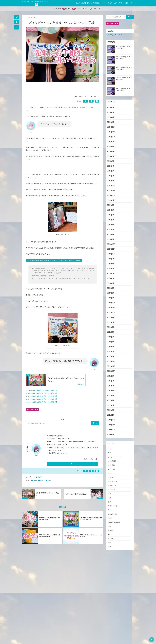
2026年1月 (111, 122)
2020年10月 (111, 430)
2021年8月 (111, 381)
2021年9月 (111, 376)
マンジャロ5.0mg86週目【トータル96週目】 (42, 393)
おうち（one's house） (115, 457)
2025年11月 (111, 132)
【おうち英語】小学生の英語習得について (91, 3)
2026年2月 (111, 117)
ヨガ (110, 494)
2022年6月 (111, 332)
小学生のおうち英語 (114, 522)
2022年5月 (111, 337)
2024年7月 (111, 210)
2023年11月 (111, 249)
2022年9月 (111, 317)
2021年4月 (111, 400)
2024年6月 (111, 215)
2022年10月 (111, 312)
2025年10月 (111, 137)
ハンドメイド (96, 8)
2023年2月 (111, 293)
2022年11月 (111, 308)
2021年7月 (111, 386)
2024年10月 (111, 195)
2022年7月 (111, 327)
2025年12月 (111, 127)
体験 (110, 502)
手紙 (49, 481)
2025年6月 (111, 156)
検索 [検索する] (95, 423)
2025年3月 (111, 171)
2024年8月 (111, 205)
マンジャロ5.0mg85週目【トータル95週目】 (42, 396)
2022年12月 (111, 303)
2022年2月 (111, 352)
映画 (110, 526)
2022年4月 (111, 342)
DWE (110, 3)
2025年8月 (111, 147)
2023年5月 (111, 278)
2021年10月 (111, 371)
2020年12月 (111, 420)
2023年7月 (111, 269)
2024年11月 (111, 190)
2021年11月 (111, 366)
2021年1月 (111, 415)
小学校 (110, 518)
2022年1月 (111, 356)
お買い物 (111, 477)
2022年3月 (111, 347)
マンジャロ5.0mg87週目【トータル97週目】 (42, 390)
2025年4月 (111, 166)
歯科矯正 (111, 530)
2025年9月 (111, 142)
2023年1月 (111, 298)
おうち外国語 (112, 461)
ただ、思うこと (113, 481)
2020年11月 (111, 425)
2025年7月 (111, 151)
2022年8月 (111, 322)
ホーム (28, 17)
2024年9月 (111, 200)
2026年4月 (111, 107)
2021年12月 (111, 361)
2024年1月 (111, 239)
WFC (42, 481)
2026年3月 (111, 112)
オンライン (111, 473)
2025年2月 (111, 176)
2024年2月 (111, 234)
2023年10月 (111, 254)
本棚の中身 (129, 3)
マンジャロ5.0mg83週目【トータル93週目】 (42, 402)
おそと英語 (111, 469)
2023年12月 (111, 244)
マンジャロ (111, 490)
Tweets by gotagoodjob (114, 35)
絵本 (110, 543)
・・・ (110, 449)
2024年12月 (111, 186)
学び (110, 510)
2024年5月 (111, 220)
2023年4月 (111, 283)
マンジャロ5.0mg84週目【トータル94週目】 (42, 399)
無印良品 (111, 539)
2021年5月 (111, 395)
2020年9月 (111, 435)
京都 (110, 498)
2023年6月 (111, 273)
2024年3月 (111, 229)
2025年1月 (111, 181)
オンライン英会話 (82, 8)
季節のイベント (113, 506)
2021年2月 (111, 410)
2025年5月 (111, 161)
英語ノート (111, 547)
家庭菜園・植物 (113, 514)
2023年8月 (111, 264)
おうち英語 (118, 3)
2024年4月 (111, 225)
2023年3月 (111, 288)
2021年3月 (111, 405)
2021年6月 (111, 391)
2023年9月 (111, 259)
